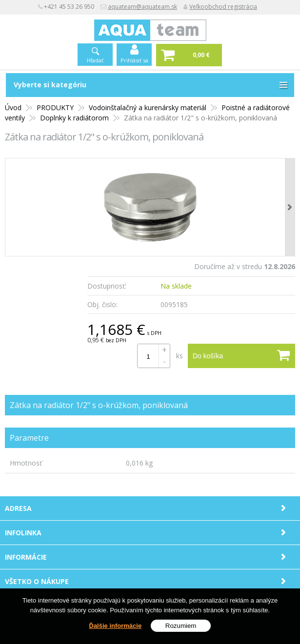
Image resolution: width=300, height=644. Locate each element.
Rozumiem (181, 626)
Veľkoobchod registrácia (223, 7)
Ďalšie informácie (116, 626)
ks (180, 356)
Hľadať (95, 60)
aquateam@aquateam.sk (142, 7)
